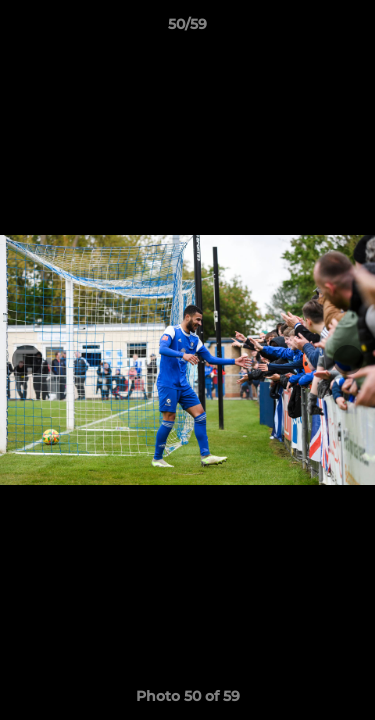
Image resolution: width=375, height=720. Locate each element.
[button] (351, 29)
